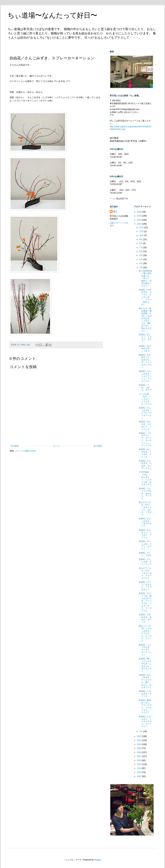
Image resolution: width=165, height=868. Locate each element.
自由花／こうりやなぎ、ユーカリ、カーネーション (145, 650)
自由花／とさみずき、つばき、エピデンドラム (145, 464)
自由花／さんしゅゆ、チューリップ (145, 562)
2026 (139, 212)
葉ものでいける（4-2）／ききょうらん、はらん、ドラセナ (145, 508)
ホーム (56, 446)
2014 (139, 768)
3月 (141, 263)
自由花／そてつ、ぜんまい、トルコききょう (145, 586)
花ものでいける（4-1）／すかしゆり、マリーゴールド (145, 573)
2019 (139, 748)
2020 (139, 744)
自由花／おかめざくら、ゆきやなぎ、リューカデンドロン (145, 361)
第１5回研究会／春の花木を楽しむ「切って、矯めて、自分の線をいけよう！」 (145, 278)
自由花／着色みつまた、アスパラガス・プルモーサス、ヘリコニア (145, 706)
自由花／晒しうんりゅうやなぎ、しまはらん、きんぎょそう (145, 665)
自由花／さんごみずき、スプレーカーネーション (145, 413)
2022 (139, 736)
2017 (139, 756)
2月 (141, 267)
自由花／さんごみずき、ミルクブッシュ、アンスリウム (145, 376)
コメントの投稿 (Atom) (25, 451)
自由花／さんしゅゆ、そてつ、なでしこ (145, 545)
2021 (139, 740)
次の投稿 (14, 446)
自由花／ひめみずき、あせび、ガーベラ (145, 618)
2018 (139, 752)
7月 (141, 247)
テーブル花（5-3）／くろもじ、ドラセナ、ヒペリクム (145, 399)
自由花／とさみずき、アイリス (145, 694)
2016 (139, 760)
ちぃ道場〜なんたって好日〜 (52, 15)
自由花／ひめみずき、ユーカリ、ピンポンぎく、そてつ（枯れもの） (145, 297)
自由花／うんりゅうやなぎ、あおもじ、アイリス (145, 493)
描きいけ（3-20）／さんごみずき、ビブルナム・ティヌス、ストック (145, 633)
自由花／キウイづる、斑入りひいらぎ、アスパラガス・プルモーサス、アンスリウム (145, 602)
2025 (139, 216)
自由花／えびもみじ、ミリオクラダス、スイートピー (145, 721)
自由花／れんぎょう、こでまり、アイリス (145, 534)
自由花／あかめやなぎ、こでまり (145, 348)
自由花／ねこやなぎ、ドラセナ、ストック (145, 453)
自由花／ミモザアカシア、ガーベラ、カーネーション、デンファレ (145, 439)
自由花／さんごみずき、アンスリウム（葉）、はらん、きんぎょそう (145, 681)
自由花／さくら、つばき (145, 554)
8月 (141, 243)
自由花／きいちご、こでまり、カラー (145, 338)
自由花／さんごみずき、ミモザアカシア (145, 522)
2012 (139, 776)
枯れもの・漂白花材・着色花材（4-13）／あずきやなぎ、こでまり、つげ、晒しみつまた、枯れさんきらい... (145, 319)
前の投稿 (98, 446)
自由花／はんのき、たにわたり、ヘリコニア (145, 425)
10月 (142, 235)
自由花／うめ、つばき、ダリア (145, 387)
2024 (139, 220)
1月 (141, 731)
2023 (139, 224)
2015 (139, 764)
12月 (142, 227)
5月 (141, 255)
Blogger (98, 860)
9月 (141, 239)
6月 (141, 251)
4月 (141, 259)
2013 (139, 772)
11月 (142, 231)
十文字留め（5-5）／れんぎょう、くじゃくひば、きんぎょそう (145, 478)
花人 (115, 212)
